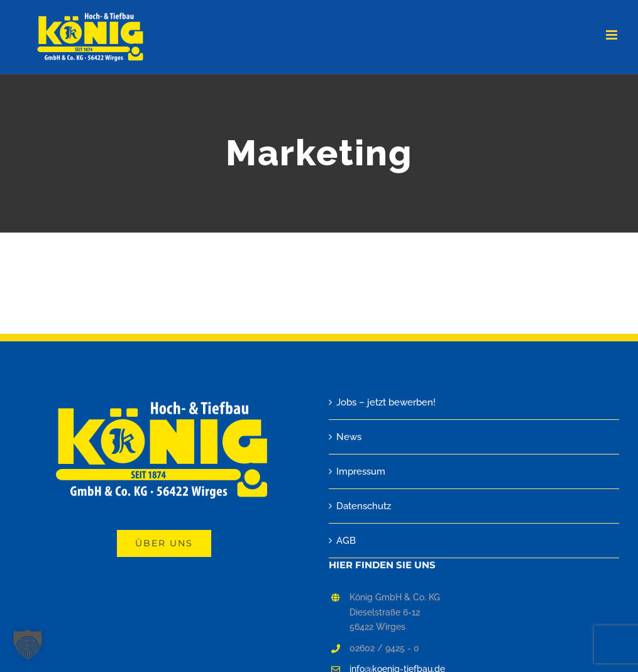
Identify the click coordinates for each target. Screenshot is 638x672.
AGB (346, 541)
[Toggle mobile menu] (613, 35)
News (349, 437)
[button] (28, 644)
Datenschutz (364, 506)
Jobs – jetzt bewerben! (386, 402)
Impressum (361, 471)
